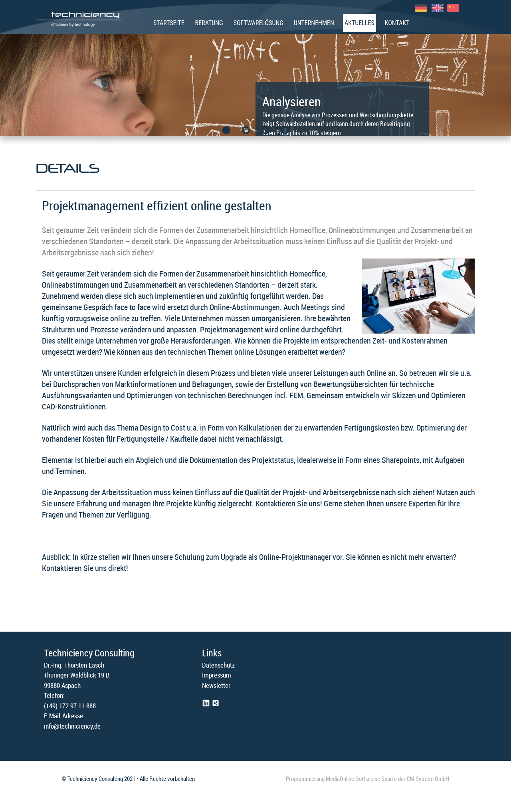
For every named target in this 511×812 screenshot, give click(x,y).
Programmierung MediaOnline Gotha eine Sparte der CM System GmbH (367, 778)
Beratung (209, 23)
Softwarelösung (258, 23)
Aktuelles (359, 23)
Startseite (169, 23)
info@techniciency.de (72, 726)
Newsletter (216, 685)
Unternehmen (314, 23)
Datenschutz (218, 665)
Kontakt (397, 23)
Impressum (217, 675)
